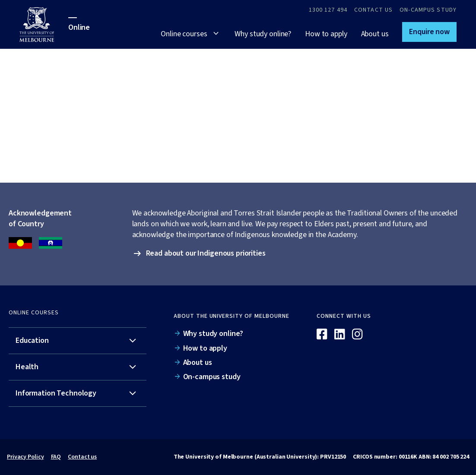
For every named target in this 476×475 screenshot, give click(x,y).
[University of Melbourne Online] (44, 24)
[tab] (78, 341)
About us (375, 34)
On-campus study (428, 10)
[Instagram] (357, 335)
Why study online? (263, 34)
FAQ (56, 457)
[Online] (433, 320)
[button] (429, 32)
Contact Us (373, 10)
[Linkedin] (340, 335)
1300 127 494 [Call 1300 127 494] (328, 10)
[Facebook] (322, 335)
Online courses (184, 34)
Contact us (82, 457)
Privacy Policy (25, 457)
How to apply (326, 34)
